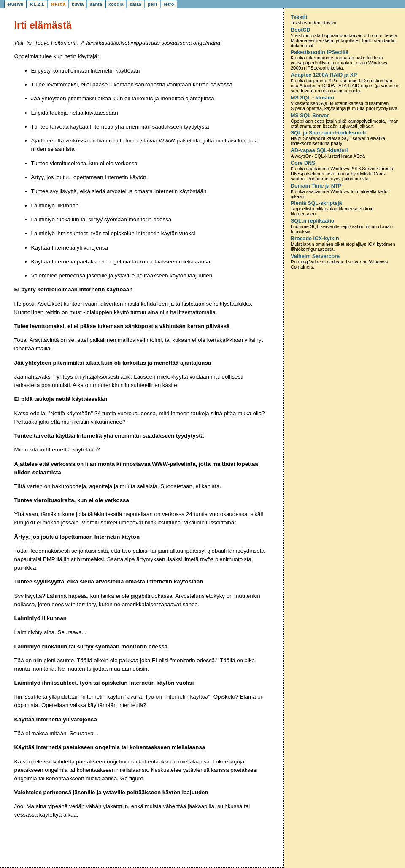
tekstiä (58, 4)
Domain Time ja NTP (316, 186)
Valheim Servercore (315, 256)
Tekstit (299, 17)
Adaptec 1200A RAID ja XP (324, 75)
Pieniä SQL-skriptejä (316, 203)
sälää (135, 4)
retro (169, 4)
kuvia (78, 4)
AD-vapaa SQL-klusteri (319, 150)
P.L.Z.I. (37, 4)
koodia (116, 4)
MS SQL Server (310, 116)
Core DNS (303, 163)
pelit (153, 4)
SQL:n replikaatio (313, 221)
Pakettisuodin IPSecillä (320, 52)
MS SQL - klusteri (312, 98)
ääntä (96, 4)
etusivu (15, 4)
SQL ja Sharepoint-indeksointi (328, 133)
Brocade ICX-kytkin (315, 239)
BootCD (301, 30)
